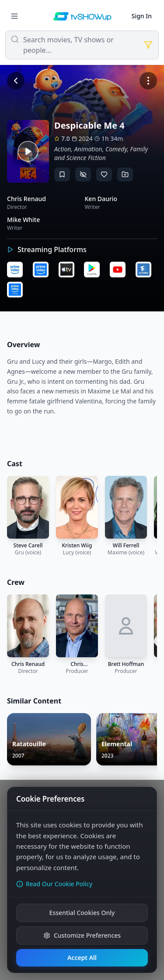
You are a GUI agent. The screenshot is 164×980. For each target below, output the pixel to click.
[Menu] (14, 16)
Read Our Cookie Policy (54, 884)
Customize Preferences (82, 935)
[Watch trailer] (28, 151)
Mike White (23, 220)
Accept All (82, 958)
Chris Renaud (26, 199)
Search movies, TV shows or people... (68, 45)
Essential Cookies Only (82, 913)
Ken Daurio (101, 199)
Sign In (142, 16)
